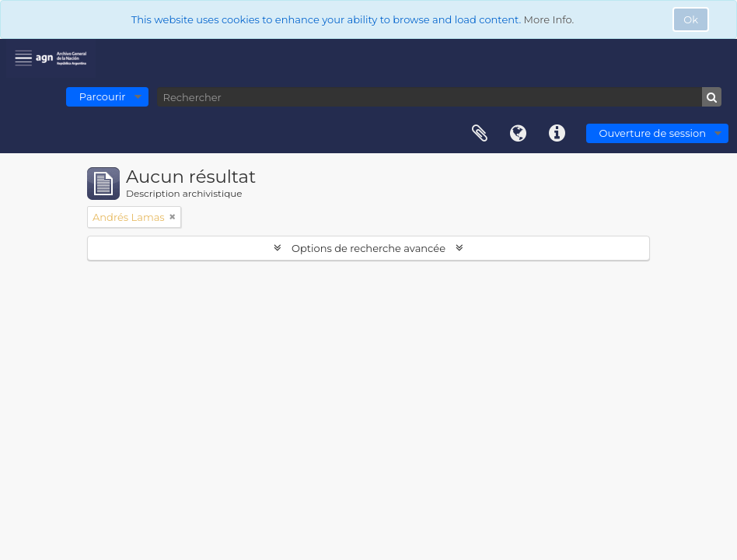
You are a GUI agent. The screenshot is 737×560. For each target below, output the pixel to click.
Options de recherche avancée (369, 248)
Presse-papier (480, 134)
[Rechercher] (439, 97)
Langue (519, 134)
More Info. (549, 19)
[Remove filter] (173, 217)
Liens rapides (557, 134)
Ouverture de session (653, 133)
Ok (691, 19)
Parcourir (103, 96)
